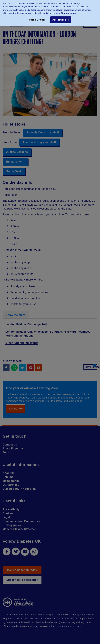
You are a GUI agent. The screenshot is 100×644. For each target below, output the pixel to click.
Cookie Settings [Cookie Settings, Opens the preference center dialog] (37, 18)
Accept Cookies (61, 18)
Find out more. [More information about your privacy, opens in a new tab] (68, 11)
